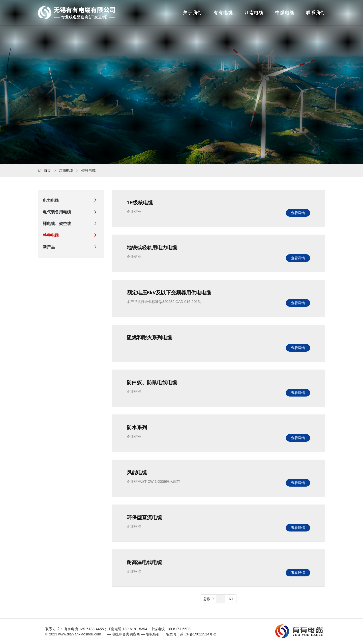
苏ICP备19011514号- (197, 634)
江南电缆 (237, 13)
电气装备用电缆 (71, 212)
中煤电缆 (276, 13)
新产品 (71, 247)
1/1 (231, 599)
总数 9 (208, 599)
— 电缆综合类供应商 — (77, 13)
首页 (47, 171)
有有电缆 (198, 13)
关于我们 (158, 13)
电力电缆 (71, 201)
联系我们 (316, 13)
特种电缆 (88, 171)
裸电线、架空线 (71, 224)
